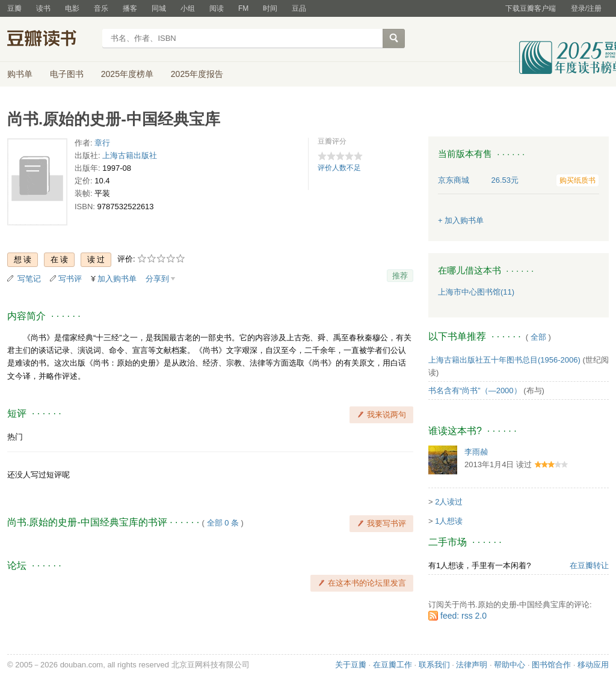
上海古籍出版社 (130, 155)
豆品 (299, 8)
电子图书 (67, 74)
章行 (102, 143)
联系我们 (434, 665)
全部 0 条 (223, 523)
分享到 (157, 279)
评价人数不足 (339, 168)
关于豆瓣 (351, 665)
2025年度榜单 (127, 74)
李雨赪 (476, 452)
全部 (538, 337)
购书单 (20, 74)
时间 (270, 8)
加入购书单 (117, 279)
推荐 (400, 276)
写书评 (70, 279)
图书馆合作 (551, 665)
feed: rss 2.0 (464, 616)
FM (243, 8)
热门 (15, 437)
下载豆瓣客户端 (531, 8)
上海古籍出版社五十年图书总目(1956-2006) (504, 360)
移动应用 (593, 665)
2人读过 (449, 502)
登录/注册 (586, 8)
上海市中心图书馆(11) (476, 292)
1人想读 (449, 521)
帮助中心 (510, 665)
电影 (72, 8)
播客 (130, 8)
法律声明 (472, 665)
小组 (188, 8)
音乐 (101, 8)
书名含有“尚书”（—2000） (475, 391)
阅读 (217, 8)
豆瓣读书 (51, 40)
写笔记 (29, 279)
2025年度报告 (197, 74)
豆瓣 (14, 8)
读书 (43, 8)
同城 (159, 8)
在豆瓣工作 (393, 665)
